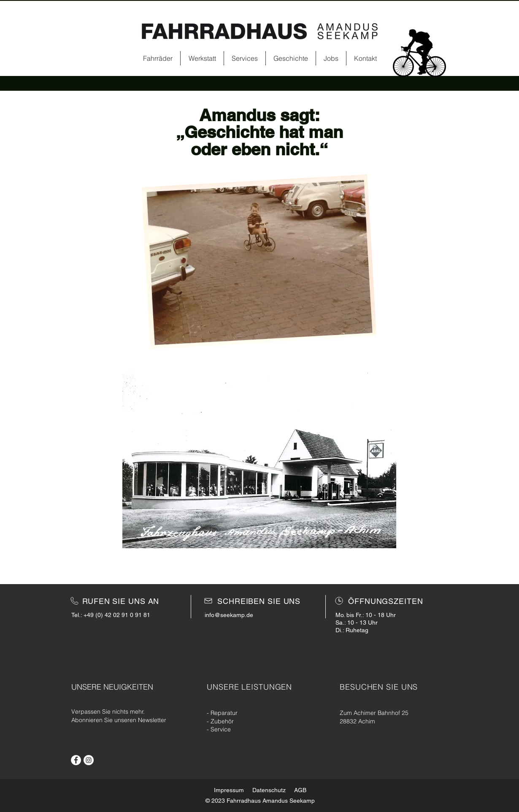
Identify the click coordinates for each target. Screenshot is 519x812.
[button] (259, 459)
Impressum (229, 790)
